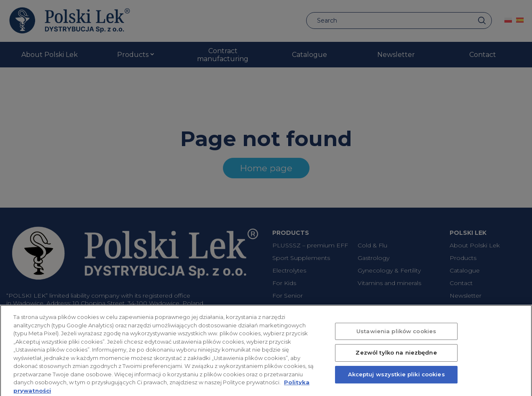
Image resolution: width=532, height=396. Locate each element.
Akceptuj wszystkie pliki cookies (396, 378)
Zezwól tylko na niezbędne (396, 357)
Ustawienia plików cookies (396, 335)
